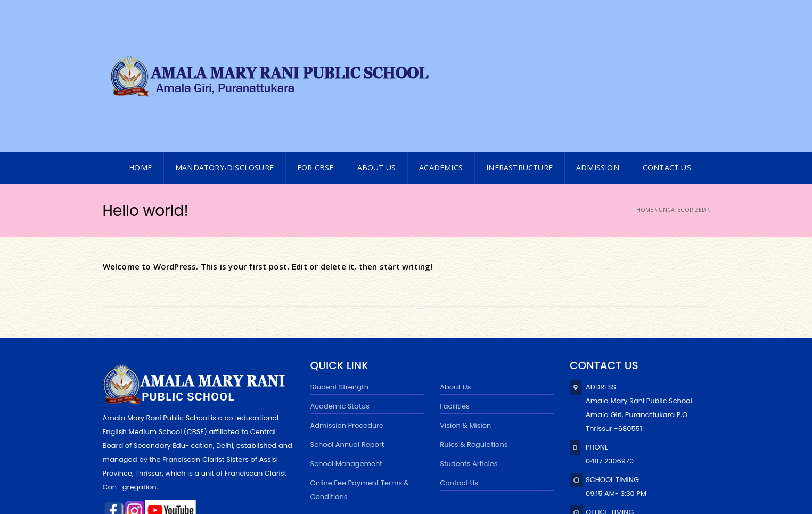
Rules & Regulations (474, 338)
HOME (140, 61)
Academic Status (340, 300)
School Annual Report (347, 338)
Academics (441, 61)
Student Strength (340, 280)
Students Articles (469, 357)
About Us (377, 61)
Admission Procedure (347, 319)
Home (645, 103)
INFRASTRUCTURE (519, 61)
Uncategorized (682, 103)
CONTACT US (667, 61)
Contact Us (459, 376)
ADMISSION (598, 61)
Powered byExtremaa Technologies (251, 489)
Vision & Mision (465, 319)
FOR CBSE (315, 61)
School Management (347, 357)
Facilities (455, 300)
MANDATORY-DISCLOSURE (224, 61)
